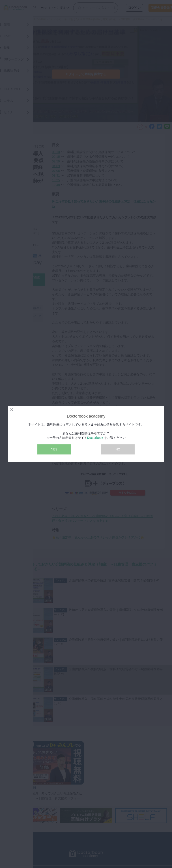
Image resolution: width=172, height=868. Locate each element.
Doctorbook (95, 438)
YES (54, 449)
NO (118, 449)
